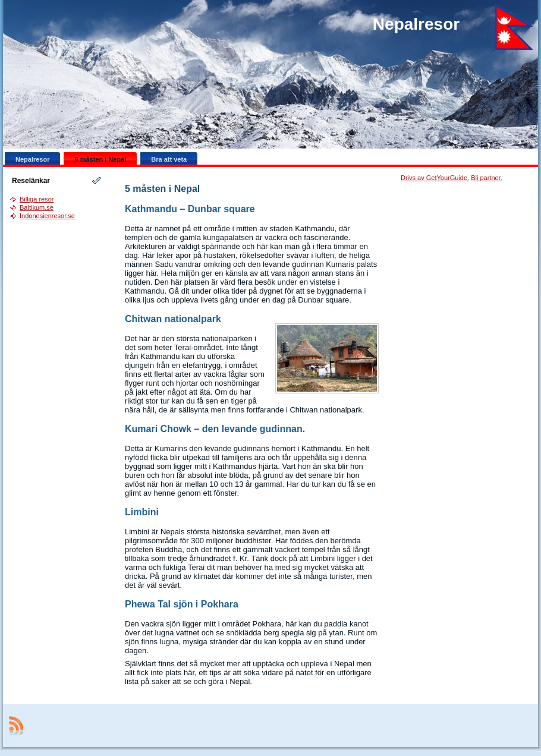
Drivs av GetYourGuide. (435, 178)
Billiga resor (37, 199)
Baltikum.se (37, 207)
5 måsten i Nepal (162, 189)
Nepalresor (416, 24)
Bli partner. (487, 178)
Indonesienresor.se (47, 216)
